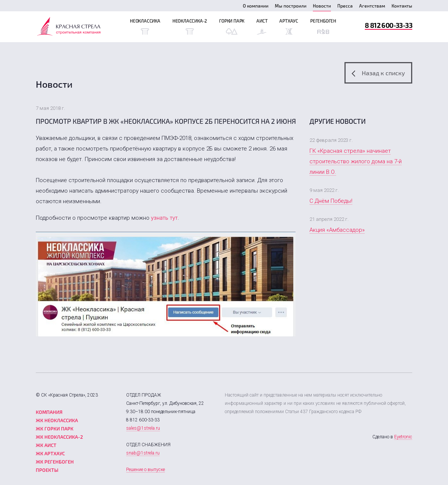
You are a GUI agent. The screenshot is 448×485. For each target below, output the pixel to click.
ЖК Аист (46, 445)
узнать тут (164, 218)
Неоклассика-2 (190, 26)
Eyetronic (403, 437)
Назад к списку (378, 73)
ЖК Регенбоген (55, 462)
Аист (262, 26)
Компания (49, 412)
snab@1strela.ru (143, 453)
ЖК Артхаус (50, 453)
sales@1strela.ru (143, 428)
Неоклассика (145, 26)
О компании (256, 6)
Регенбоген (323, 26)
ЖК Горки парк (55, 429)
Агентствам (372, 6)
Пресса (345, 6)
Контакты (402, 6)
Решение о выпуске (146, 470)
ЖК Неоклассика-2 (59, 437)
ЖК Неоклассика (57, 420)
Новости (322, 6)
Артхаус (289, 26)
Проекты (47, 470)
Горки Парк (232, 26)
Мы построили (291, 6)
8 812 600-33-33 (389, 25)
